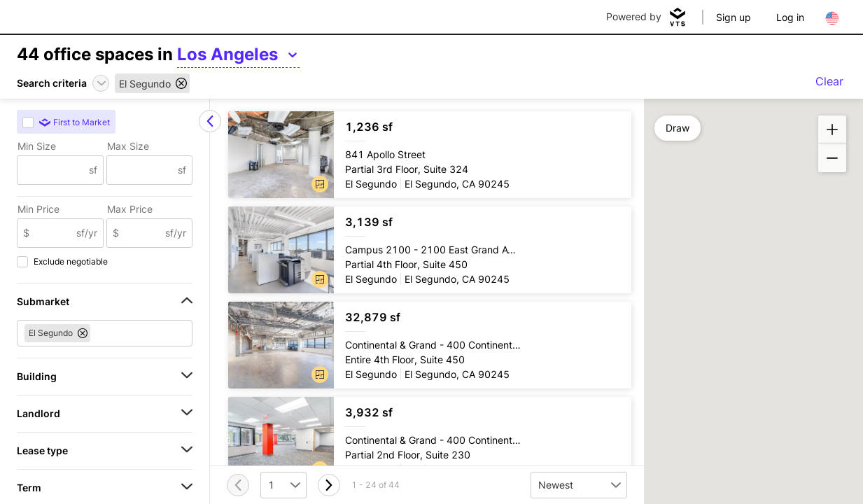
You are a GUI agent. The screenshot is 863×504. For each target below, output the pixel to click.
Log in (790, 17)
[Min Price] (53, 233)
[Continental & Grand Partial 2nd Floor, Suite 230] (430, 440)
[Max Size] (143, 170)
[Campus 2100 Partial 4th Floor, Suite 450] (430, 250)
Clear (829, 81)
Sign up (734, 17)
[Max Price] (142, 233)
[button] (320, 184)
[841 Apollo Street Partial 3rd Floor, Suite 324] (430, 155)
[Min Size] (53, 170)
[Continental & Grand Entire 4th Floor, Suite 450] (430, 345)
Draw (678, 128)
